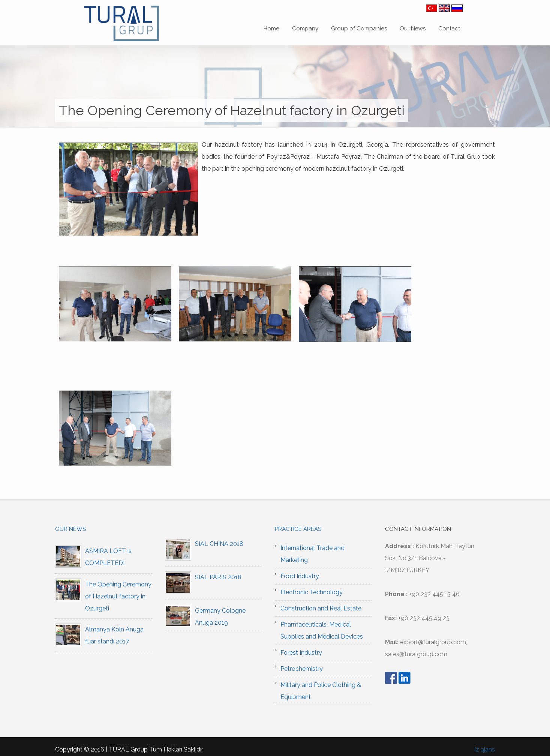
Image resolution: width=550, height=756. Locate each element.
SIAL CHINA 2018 (219, 544)
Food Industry (300, 576)
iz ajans (485, 749)
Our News (413, 29)
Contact (449, 29)
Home (271, 29)
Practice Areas (298, 529)
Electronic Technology (312, 592)
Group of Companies (359, 29)
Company (305, 29)
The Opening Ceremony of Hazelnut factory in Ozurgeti (118, 596)
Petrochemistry (302, 669)
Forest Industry (301, 653)
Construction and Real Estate (321, 608)
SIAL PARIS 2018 (218, 577)
